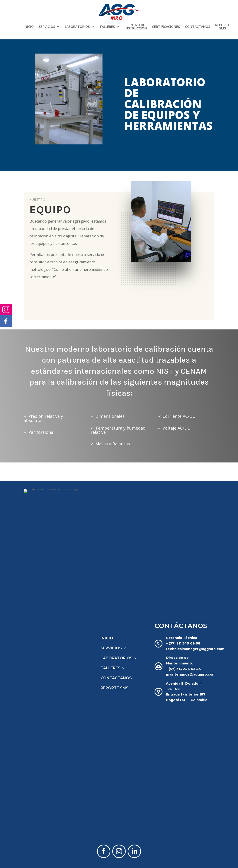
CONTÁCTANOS (198, 27)
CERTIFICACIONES (166, 27)
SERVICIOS (47, 27)
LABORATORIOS (77, 27)
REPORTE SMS (223, 27)
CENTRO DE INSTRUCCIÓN (136, 27)
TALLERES (107, 27)
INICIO (29, 27)
